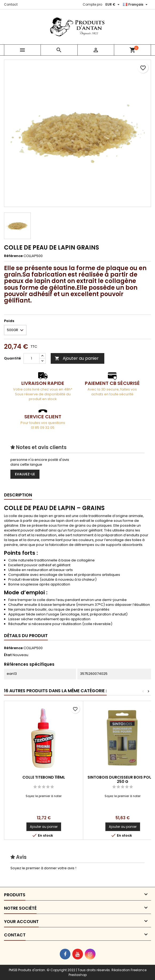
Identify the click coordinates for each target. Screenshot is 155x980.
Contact (11, 4)
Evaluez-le (25, 474)
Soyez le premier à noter (44, 796)
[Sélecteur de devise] (113, 5)
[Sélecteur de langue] (136, 5)
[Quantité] (31, 358)
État (8, 655)
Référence (13, 256)
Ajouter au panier (77, 358)
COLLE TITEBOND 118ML (44, 777)
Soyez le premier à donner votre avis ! (43, 868)
